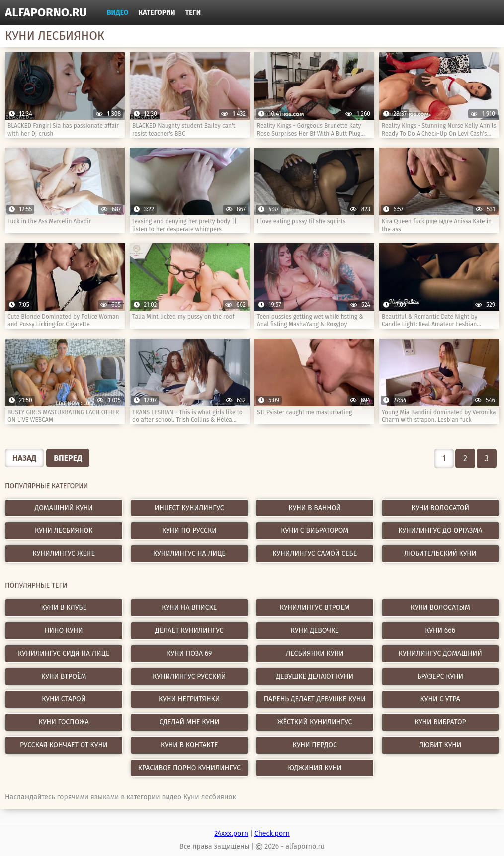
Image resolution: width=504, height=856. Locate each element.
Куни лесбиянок (64, 531)
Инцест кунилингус (189, 508)
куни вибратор (440, 722)
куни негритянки (189, 699)
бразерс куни (440, 676)
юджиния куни (315, 768)
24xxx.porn (231, 833)
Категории (157, 13)
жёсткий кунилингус (315, 722)
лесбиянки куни (315, 653)
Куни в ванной (315, 508)
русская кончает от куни (64, 745)
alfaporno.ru (46, 12)
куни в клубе (64, 608)
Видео (118, 13)
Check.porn (272, 833)
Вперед (68, 458)
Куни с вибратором (315, 531)
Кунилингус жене (64, 554)
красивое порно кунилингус (189, 768)
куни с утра (440, 699)
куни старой (64, 699)
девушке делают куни (315, 676)
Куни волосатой (440, 508)
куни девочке (315, 631)
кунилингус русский (189, 676)
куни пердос (315, 745)
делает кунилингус (189, 631)
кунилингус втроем (315, 608)
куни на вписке (189, 608)
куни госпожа (64, 722)
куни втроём (64, 676)
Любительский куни (440, 554)
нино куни (64, 631)
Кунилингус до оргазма (440, 531)
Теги (193, 13)
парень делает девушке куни (315, 699)
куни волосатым (440, 608)
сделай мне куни (189, 722)
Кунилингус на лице (189, 554)
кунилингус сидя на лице (64, 653)
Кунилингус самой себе (315, 554)
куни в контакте (189, 745)
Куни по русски (189, 531)
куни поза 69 (189, 653)
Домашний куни (64, 508)
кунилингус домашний (440, 653)
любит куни (440, 745)
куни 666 (440, 631)
